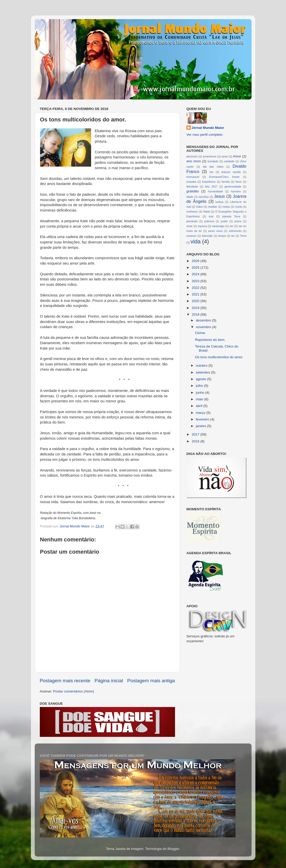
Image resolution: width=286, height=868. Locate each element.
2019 (196, 308)
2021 (196, 294)
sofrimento (235, 231)
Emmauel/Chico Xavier (225, 177)
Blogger (173, 849)
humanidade (215, 191)
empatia (191, 182)
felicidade (192, 187)
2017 (196, 434)
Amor (237, 156)
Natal (207, 212)
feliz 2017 (211, 187)
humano (236, 191)
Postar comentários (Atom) (74, 691)
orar (211, 216)
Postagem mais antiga (151, 681)
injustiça (203, 197)
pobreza (209, 221)
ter (233, 236)
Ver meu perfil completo (205, 135)
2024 (196, 274)
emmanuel (193, 177)
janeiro (202, 426)
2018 (196, 314)
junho (201, 393)
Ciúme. (200, 333)
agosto (202, 379)
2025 (196, 268)
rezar (190, 226)
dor (212, 172)
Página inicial (109, 681)
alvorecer (192, 156)
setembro (204, 372)
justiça (220, 202)
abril (200, 406)
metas (226, 207)
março (201, 413)
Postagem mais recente (65, 681)
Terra (243, 236)
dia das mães (213, 167)
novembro (204, 327)
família (226, 182)
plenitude (192, 221)
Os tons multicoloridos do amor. (219, 357)
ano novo (194, 161)
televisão (208, 236)
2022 (196, 288)
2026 (196, 261)
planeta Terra (231, 216)
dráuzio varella (231, 172)
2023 (196, 281)
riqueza (202, 226)
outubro (202, 365)
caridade (229, 161)
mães (199, 207)
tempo (222, 236)
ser (232, 226)
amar (225, 156)
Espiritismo (209, 182)
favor (239, 182)
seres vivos (215, 231)
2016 (196, 441)
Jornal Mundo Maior (208, 128)
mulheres (192, 212)
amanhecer (210, 156)
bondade (213, 161)
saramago (218, 226)
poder (224, 221)
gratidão (193, 191)
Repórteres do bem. (210, 340)
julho (200, 386)
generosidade (233, 187)
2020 (196, 301)
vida (196, 241)
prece (238, 221)
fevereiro (203, 419)
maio (200, 399)
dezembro (204, 320)
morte (239, 207)
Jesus (219, 196)
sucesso (192, 236)
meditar (213, 207)
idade (190, 197)
